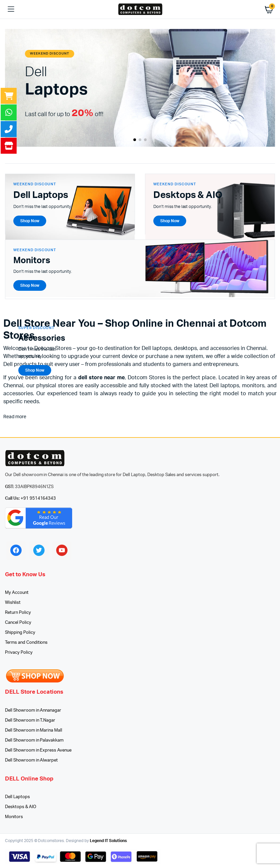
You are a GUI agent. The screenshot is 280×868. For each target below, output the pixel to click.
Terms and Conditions (26, 643)
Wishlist (13, 603)
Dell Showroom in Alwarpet (31, 760)
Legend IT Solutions (108, 841)
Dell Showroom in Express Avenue (38, 750)
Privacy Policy (19, 653)
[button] (135, 140)
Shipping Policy (20, 633)
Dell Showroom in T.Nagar (30, 720)
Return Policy (18, 613)
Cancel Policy (18, 623)
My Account (17, 593)
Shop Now (35, 370)
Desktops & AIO (21, 807)
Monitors (14, 817)
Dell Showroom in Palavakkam (34, 740)
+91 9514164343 (38, 499)
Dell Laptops (17, 797)
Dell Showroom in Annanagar (33, 710)
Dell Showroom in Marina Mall (34, 730)
